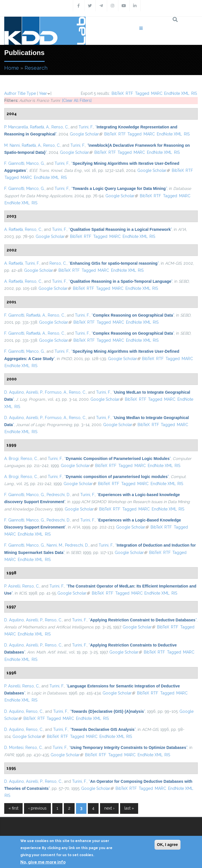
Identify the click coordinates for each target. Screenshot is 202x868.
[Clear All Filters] (77, 100)
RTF (129, 93)
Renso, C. (60, 127)
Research (36, 68)
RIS (194, 93)
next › (109, 808)
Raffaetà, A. (40, 127)
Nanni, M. (55, 545)
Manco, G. (35, 163)
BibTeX (118, 93)
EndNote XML (177, 93)
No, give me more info (43, 862)
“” (119, 188)
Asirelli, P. (34, 392)
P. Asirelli (12, 586)
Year (43, 93)
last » (129, 808)
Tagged (142, 93)
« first (13, 808)
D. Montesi (14, 748)
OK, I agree (168, 845)
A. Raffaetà (14, 229)
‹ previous (37, 808)
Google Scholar (86, 134)
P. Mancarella (16, 127)
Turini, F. (86, 127)
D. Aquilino (14, 392)
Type (31, 93)
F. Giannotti (14, 163)
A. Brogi (11, 459)
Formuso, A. (56, 392)
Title (21, 93)
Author (10, 93)
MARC (157, 93)
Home (12, 68)
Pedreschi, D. (58, 495)
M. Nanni (12, 145)
